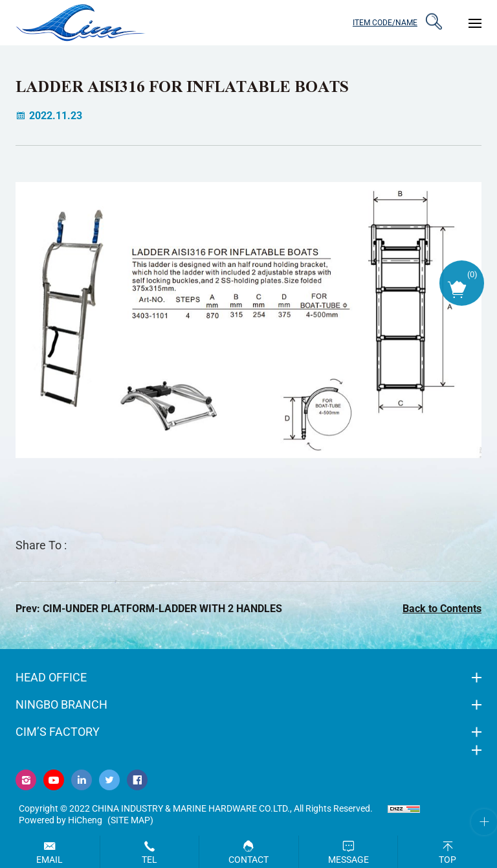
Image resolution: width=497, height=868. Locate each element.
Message (348, 860)
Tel (149, 860)
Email (50, 860)
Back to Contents (442, 609)
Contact (248, 860)
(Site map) (130, 820)
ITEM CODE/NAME (384, 22)
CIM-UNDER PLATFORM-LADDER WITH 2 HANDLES (162, 609)
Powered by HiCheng (61, 820)
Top (447, 860)
